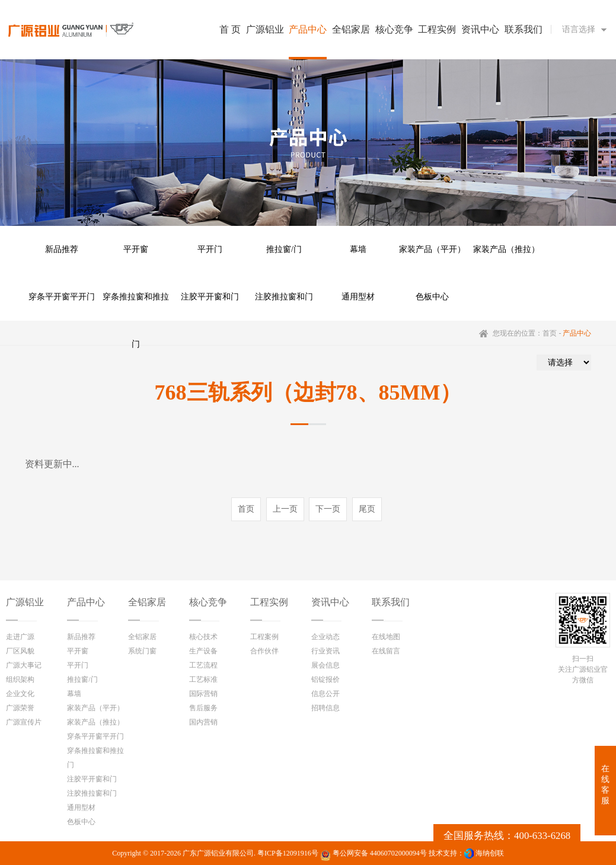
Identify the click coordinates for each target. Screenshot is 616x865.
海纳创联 (490, 853)
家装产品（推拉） (506, 249)
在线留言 (386, 651)
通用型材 (358, 297)
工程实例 (269, 602)
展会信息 (325, 665)
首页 (550, 333)
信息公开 (325, 694)
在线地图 (386, 637)
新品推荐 (62, 249)
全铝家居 (147, 602)
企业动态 (325, 637)
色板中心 (432, 297)
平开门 (210, 249)
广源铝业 (25, 602)
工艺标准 (203, 679)
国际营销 (203, 694)
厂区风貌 (20, 651)
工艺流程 (203, 665)
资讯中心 (330, 602)
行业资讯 (325, 651)
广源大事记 (24, 665)
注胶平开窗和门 (210, 297)
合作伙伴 (264, 651)
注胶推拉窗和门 (284, 297)
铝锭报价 (325, 679)
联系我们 (391, 602)
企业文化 (20, 694)
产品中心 (86, 602)
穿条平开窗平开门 (62, 297)
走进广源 (20, 637)
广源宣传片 (24, 722)
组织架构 (20, 679)
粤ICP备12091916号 (288, 853)
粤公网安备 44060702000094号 (374, 855)
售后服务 (203, 708)
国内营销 (203, 722)
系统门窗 (142, 651)
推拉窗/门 (284, 249)
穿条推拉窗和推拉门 (136, 307)
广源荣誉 (20, 708)
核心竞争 (208, 602)
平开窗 (136, 249)
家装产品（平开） (432, 249)
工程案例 (264, 637)
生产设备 (203, 651)
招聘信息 (325, 708)
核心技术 (203, 637)
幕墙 (358, 249)
